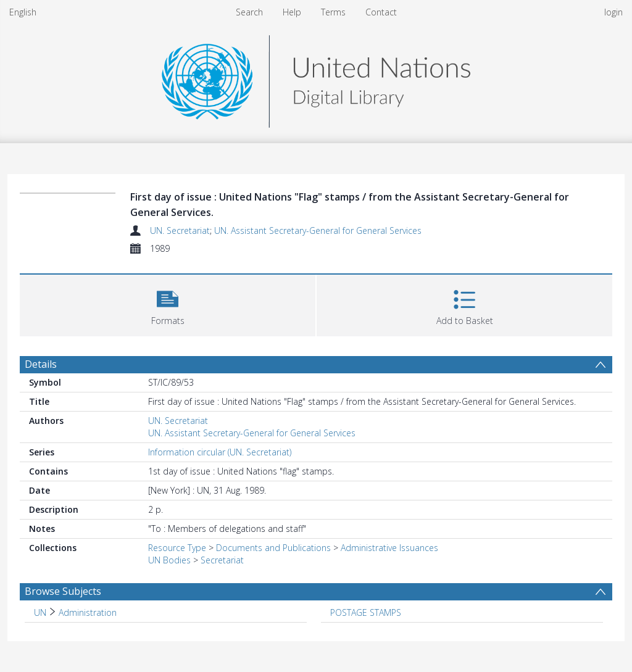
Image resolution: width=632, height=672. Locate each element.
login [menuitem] (613, 12)
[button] (168, 304)
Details (41, 364)
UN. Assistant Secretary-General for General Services (318, 230)
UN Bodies (169, 560)
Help (292, 12)
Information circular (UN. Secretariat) (220, 452)
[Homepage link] (316, 78)
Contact (381, 12)
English (23, 12)
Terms (333, 12)
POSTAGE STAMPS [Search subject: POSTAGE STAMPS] (366, 612)
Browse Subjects (63, 591)
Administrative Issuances (389, 548)
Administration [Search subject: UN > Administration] (88, 612)
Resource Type (177, 548)
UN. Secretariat (180, 230)
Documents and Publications (273, 548)
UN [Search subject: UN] (40, 612)
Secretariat (222, 560)
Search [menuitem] (249, 12)
